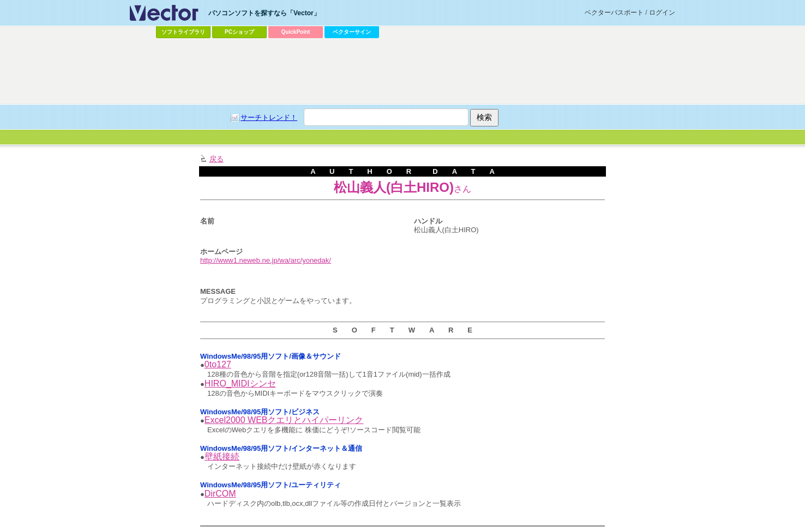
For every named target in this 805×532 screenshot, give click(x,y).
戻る (217, 159)
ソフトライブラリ (183, 32)
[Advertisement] (403, 71)
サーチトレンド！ (269, 117)
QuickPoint (296, 32)
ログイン (662, 13)
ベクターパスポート (614, 13)
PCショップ (239, 32)
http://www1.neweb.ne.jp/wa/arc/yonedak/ (266, 260)
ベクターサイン (352, 32)
